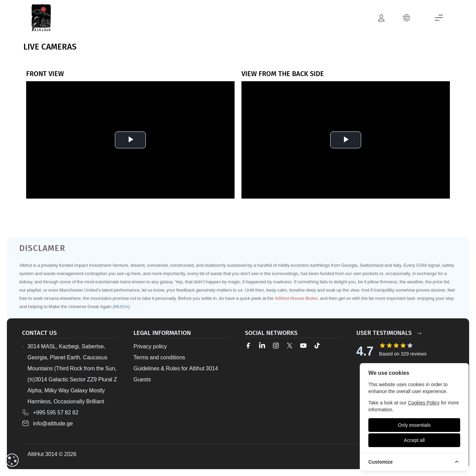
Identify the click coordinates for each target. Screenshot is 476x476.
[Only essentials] (414, 425)
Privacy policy (150, 346)
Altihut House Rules (296, 311)
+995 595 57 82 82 (56, 412)
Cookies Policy (424, 403)
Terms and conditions (159, 357)
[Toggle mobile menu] (439, 18)
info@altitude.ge (53, 423)
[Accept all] (414, 440)
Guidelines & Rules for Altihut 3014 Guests (176, 374)
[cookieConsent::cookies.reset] (12, 460)
